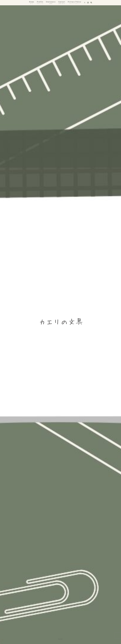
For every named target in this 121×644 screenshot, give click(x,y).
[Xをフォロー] (85, 3)
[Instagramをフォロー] (88, 3)
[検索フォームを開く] (91, 3)
